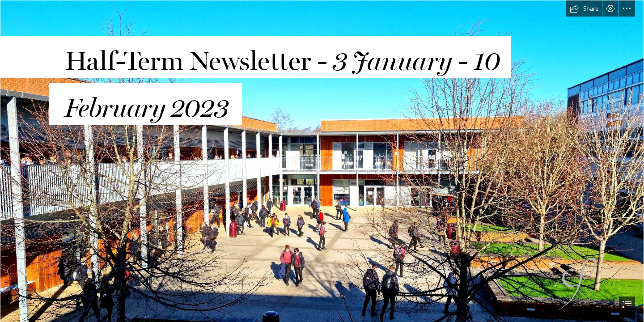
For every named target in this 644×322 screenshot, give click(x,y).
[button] (584, 8)
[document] (322, 161)
